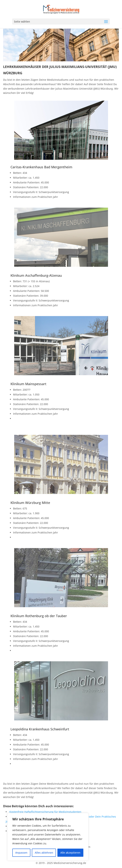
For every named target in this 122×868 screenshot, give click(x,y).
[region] (48, 837)
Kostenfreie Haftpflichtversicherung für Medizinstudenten (45, 812)
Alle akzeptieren (70, 853)
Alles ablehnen (44, 853)
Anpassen (21, 853)
